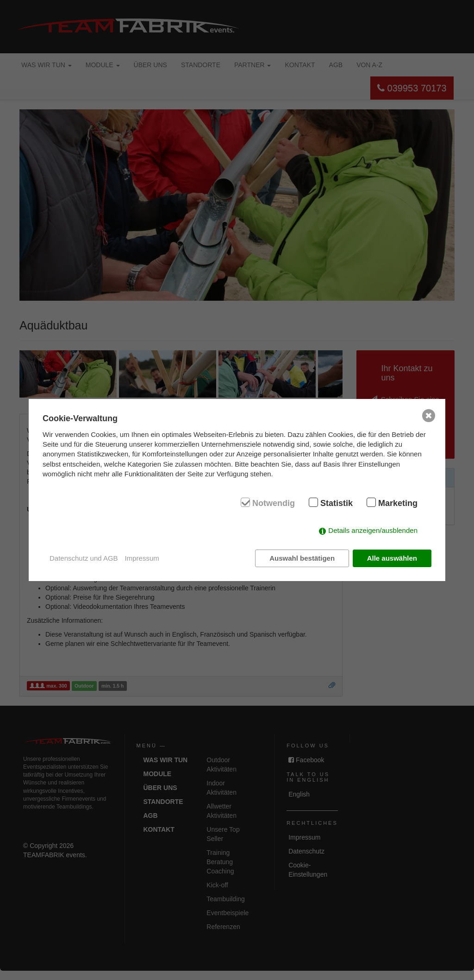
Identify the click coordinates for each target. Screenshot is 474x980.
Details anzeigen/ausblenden (373, 530)
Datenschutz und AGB (84, 558)
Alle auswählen (392, 558)
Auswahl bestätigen (302, 558)
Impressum (142, 558)
